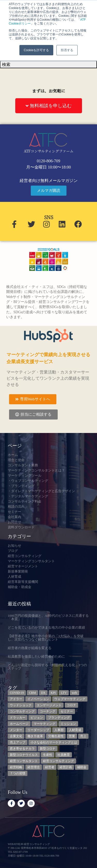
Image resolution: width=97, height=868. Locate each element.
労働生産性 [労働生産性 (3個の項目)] (56, 736)
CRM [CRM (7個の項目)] (32, 693)
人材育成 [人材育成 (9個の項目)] (75, 730)
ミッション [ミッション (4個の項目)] (68, 724)
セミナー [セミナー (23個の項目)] (67, 711)
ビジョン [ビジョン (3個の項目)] (37, 718)
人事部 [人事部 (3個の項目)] (59, 730)
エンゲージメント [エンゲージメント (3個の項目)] (49, 705)
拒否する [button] (67, 50)
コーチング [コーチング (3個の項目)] (48, 711)
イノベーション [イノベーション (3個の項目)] (38, 699)
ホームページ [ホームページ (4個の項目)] (19, 724)
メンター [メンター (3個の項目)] (16, 730)
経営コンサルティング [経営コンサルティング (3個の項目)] (58, 761)
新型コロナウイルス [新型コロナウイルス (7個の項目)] (24, 755)
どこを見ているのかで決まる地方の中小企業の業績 (46, 627)
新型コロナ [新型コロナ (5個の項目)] (48, 749)
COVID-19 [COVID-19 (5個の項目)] (17, 693)
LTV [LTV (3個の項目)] (64, 693)
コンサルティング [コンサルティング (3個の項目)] (22, 711)
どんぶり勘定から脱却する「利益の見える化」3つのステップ (47, 667)
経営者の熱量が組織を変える (30, 648)
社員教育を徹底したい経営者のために (36, 656)
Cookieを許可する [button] (36, 50)
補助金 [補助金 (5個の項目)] (82, 767)
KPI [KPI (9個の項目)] (53, 693)
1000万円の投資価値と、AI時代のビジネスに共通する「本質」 (48, 617)
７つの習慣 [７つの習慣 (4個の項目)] (18, 773)
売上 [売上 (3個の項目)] (83, 736)
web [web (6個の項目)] (74, 693)
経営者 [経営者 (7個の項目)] (50, 767)
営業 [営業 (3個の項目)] (72, 736)
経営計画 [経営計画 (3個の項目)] (66, 767)
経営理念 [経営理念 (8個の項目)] (34, 767)
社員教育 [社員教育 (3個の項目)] (64, 755)
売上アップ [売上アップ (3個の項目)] (18, 742)
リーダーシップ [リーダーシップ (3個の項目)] (38, 730)
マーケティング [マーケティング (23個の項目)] (44, 724)
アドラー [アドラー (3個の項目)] (16, 699)
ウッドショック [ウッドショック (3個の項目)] (21, 705)
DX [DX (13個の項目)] (43, 693)
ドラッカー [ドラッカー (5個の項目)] (18, 718)
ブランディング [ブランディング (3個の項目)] (59, 718)
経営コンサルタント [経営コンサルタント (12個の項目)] (24, 761)
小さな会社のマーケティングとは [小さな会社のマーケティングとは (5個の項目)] (54, 742)
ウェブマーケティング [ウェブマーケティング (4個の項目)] (70, 699)
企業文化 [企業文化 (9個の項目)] (16, 736)
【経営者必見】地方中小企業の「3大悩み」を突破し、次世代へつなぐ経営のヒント (46, 638)
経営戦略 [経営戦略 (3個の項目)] (16, 767)
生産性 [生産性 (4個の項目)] (48, 755)
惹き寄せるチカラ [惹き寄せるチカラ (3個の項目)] (22, 749)
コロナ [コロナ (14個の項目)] (71, 705)
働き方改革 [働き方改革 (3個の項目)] (35, 736)
